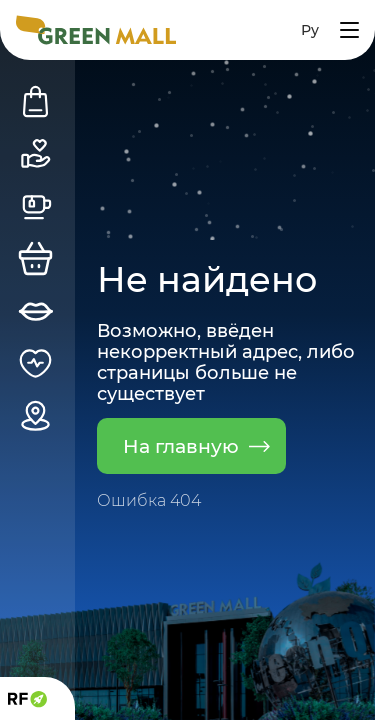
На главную (196, 446)
